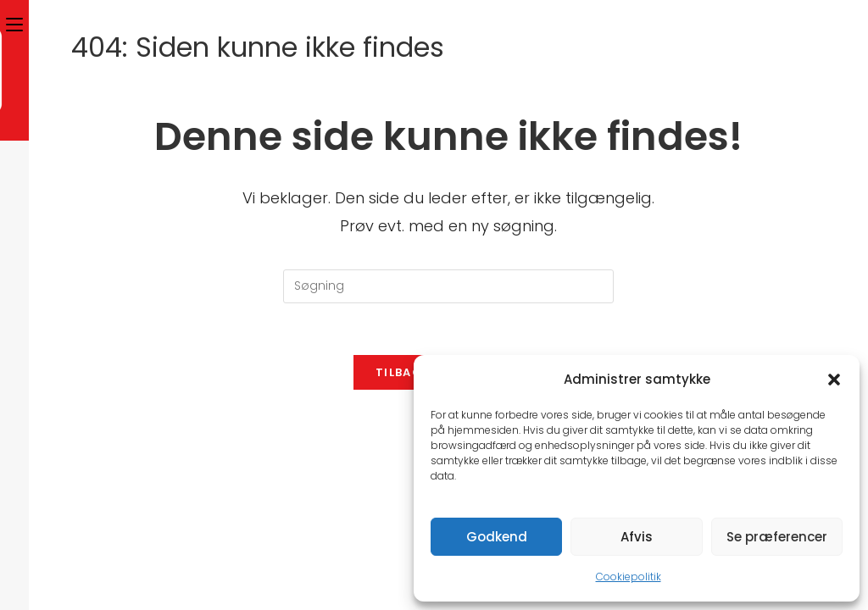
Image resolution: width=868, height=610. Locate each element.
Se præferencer (777, 537)
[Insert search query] (448, 286)
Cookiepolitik (629, 577)
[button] (834, 380)
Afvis (637, 537)
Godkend (497, 537)
